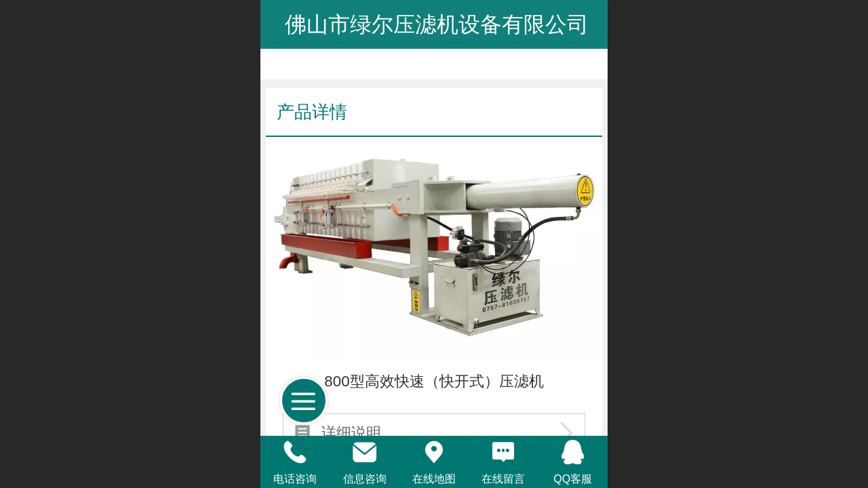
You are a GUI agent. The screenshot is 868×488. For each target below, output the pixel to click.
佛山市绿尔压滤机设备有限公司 (434, 24)
